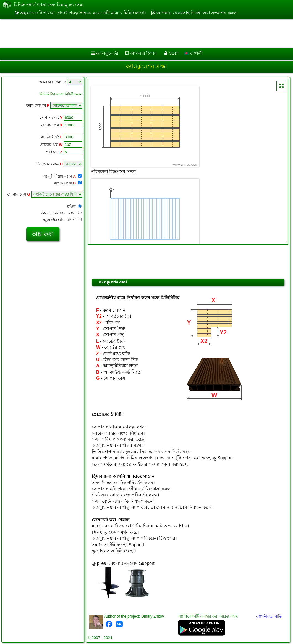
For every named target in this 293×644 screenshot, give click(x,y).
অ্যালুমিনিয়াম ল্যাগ (62, 176)
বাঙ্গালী (194, 53)
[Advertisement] (141, 33)
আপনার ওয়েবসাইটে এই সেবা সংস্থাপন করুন (197, 13)
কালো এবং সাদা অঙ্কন (61, 213)
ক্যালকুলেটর (107, 53)
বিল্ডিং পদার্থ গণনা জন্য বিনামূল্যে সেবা (49, 5)
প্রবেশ (174, 53)
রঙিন (74, 206)
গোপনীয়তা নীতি (269, 616)
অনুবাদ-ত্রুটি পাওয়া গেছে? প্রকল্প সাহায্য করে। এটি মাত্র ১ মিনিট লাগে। (83, 13)
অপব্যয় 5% (68, 183)
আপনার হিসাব (143, 53)
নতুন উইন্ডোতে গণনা (62, 220)
